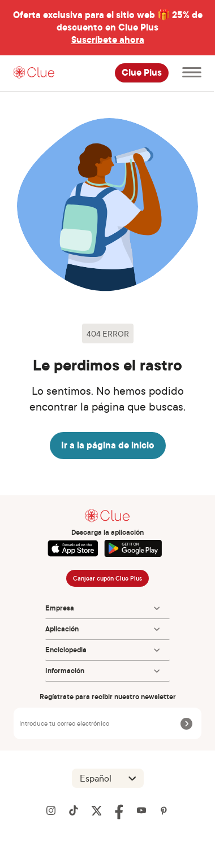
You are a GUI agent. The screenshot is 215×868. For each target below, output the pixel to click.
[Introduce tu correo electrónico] (98, 723)
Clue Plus (142, 73)
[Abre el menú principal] (192, 73)
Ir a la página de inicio (108, 445)
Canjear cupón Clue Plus (107, 578)
